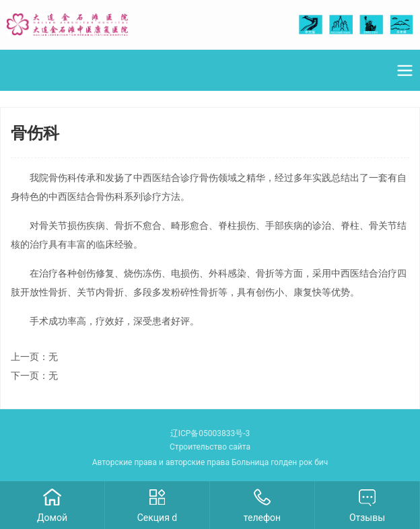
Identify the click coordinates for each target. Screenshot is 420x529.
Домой (52, 518)
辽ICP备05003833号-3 (210, 433)
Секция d (157, 518)
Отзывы (367, 518)
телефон (262, 518)
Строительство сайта (210, 447)
